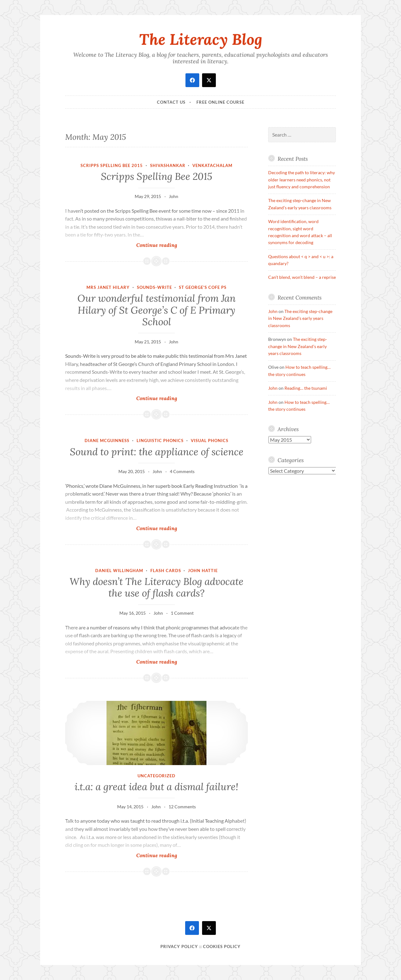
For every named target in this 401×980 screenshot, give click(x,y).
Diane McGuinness (107, 440)
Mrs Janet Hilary (108, 287)
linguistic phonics (160, 440)
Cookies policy (222, 946)
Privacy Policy (179, 946)
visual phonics (210, 440)
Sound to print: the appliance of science (157, 452)
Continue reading (166, 245)
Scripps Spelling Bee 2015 (112, 165)
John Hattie (203, 571)
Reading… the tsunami (306, 388)
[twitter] (209, 80)
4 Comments (182, 471)
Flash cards (166, 571)
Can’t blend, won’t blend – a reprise (302, 277)
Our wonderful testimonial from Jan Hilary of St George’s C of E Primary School (156, 310)
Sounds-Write (154, 287)
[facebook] (192, 80)
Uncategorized (156, 776)
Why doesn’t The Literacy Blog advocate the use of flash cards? (156, 587)
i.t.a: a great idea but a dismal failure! (156, 787)
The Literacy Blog (201, 39)
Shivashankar (168, 165)
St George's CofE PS (203, 287)
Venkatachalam (212, 165)
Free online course (220, 102)
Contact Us (171, 102)
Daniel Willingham (119, 571)
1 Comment (182, 613)
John (174, 196)
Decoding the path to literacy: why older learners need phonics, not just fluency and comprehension (302, 180)
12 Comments (182, 807)
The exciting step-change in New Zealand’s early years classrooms (300, 318)
